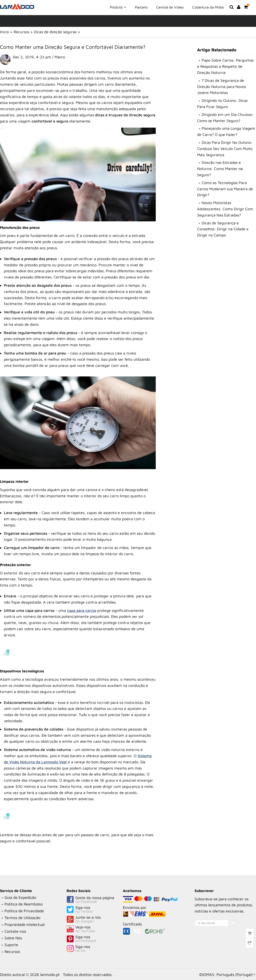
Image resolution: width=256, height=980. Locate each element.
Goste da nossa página (95, 900)
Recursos (21, 32)
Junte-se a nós (95, 919)
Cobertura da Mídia (208, 7)
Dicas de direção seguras (55, 32)
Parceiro (141, 7)
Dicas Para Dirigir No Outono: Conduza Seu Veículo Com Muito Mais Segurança (225, 149)
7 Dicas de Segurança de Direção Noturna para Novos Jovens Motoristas (222, 87)
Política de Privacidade (24, 911)
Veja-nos (95, 929)
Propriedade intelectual (25, 925)
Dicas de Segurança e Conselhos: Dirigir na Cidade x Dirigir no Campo (223, 229)
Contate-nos (15, 931)
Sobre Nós (13, 938)
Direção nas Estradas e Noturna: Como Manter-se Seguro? (220, 169)
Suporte (11, 945)
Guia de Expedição (20, 897)
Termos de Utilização (22, 918)
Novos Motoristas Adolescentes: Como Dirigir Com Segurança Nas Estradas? (225, 209)
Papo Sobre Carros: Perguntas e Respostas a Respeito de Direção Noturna (225, 66)
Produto (118, 7)
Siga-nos (95, 910)
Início (4, 32)
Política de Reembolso (24, 904)
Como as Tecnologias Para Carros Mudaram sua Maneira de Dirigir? (225, 189)
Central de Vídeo (170, 7)
